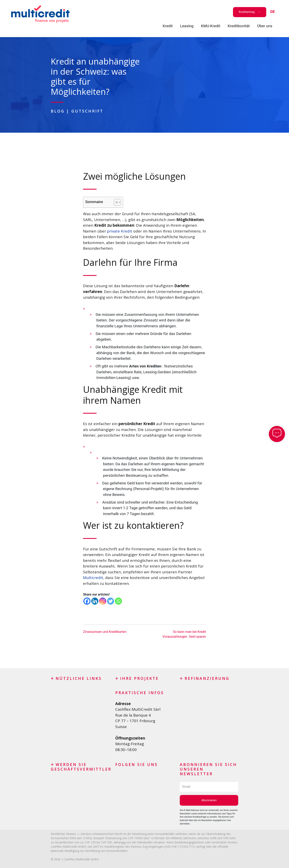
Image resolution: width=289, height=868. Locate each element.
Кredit (168, 26)
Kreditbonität (239, 26)
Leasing (187, 26)
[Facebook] (87, 601)
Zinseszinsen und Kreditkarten (105, 632)
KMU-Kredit (211, 26)
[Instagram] (103, 601)
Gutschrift (87, 111)
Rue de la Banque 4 (133, 715)
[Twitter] (111, 601)
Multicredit (93, 578)
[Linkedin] (95, 601)
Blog (58, 111)
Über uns (265, 26)
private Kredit (120, 231)
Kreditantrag (247, 12)
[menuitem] (273, 12)
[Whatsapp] (118, 601)
